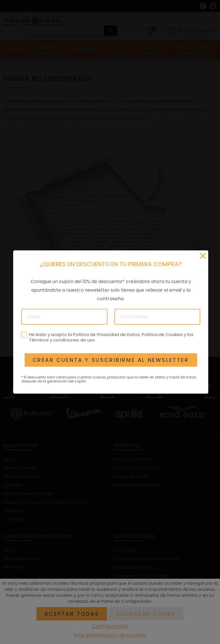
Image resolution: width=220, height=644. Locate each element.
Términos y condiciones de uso (62, 340)
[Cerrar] (203, 256)
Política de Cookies (162, 334)
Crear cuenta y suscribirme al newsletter (111, 360)
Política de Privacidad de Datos (106, 334)
